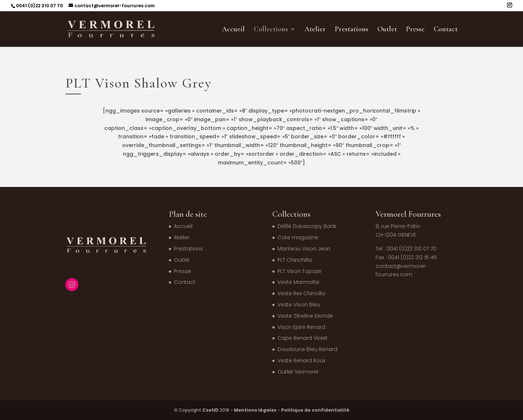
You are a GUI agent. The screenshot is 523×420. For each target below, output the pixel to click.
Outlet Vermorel (298, 372)
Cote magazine (298, 237)
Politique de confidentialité (315, 410)
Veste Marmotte (298, 282)
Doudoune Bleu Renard (307, 349)
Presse (415, 30)
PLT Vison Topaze (299, 271)
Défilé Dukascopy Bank (307, 226)
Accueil (233, 30)
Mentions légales (255, 410)
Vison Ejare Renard (301, 327)
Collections (271, 30)
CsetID (210, 410)
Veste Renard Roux (301, 360)
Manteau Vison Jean (304, 249)
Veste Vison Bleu (299, 305)
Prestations (352, 30)
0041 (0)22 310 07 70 (39, 6)
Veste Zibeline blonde (305, 316)
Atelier (315, 30)
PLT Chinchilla (295, 260)
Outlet (387, 30)
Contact (446, 30)
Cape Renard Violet (303, 338)
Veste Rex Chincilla (301, 293)
